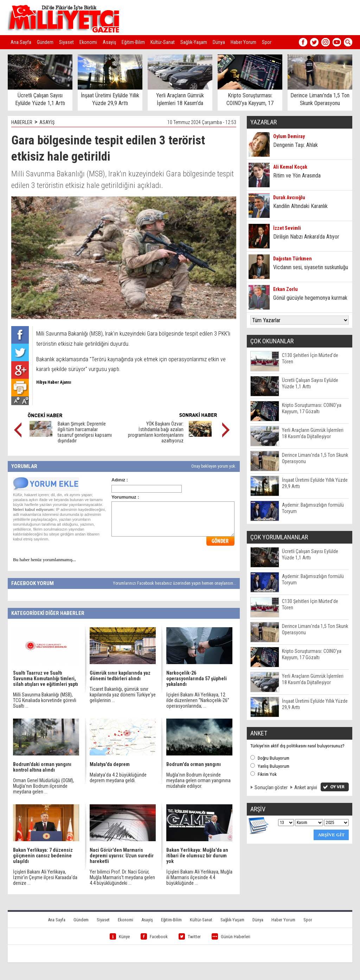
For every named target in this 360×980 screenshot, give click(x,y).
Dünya (219, 42)
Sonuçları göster (271, 787)
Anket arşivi (306, 787)
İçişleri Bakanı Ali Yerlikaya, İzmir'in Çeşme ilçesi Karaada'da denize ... (45, 877)
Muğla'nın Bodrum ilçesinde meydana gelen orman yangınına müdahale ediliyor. (198, 780)
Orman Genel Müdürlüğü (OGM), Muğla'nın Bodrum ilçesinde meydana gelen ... (44, 786)
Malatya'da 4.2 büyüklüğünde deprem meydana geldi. (118, 778)
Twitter (190, 937)
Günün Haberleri (231, 937)
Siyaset (66, 42)
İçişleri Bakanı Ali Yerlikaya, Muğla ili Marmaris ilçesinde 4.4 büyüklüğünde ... (199, 877)
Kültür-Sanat (163, 42)
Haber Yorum (243, 42)
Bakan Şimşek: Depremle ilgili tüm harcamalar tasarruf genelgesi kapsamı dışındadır (85, 432)
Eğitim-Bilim (133, 42)
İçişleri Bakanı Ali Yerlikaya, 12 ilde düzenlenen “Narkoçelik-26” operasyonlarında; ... (198, 700)
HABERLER (22, 122)
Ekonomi (88, 42)
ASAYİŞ (47, 122)
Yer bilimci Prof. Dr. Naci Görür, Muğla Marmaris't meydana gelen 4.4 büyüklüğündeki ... (122, 877)
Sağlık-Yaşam (194, 42)
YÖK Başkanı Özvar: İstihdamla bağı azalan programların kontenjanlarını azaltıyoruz (156, 432)
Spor (267, 42)
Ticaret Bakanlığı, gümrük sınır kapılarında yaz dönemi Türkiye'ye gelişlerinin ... (123, 695)
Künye (120, 937)
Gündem (45, 42)
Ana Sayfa (21, 42)
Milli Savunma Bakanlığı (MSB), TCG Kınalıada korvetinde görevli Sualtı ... (45, 700)
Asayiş (109, 42)
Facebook (154, 937)
